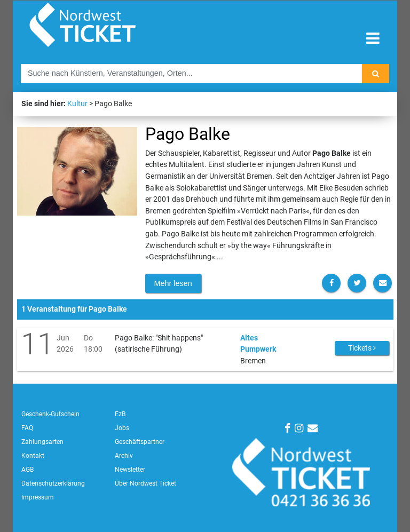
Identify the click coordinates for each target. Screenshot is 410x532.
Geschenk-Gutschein (50, 414)
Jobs (122, 428)
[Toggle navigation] (373, 39)
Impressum (38, 497)
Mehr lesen (173, 283)
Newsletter (130, 470)
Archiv (124, 456)
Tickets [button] (362, 348)
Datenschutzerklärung (53, 483)
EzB (120, 414)
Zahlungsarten (42, 442)
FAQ (27, 428)
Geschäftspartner (140, 442)
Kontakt (33, 456)
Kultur (77, 104)
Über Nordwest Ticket (145, 483)
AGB (27, 470)
